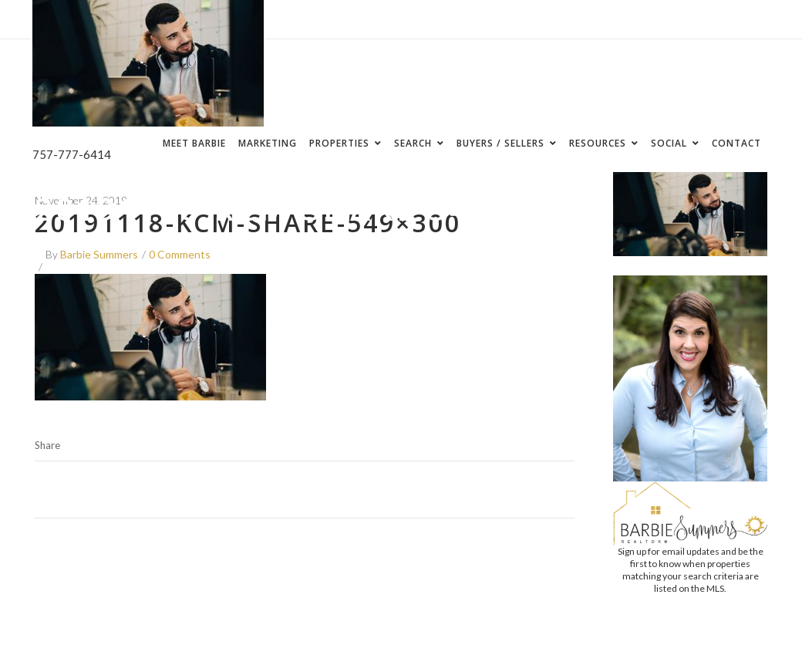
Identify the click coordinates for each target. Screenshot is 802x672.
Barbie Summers (99, 254)
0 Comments (180, 254)
